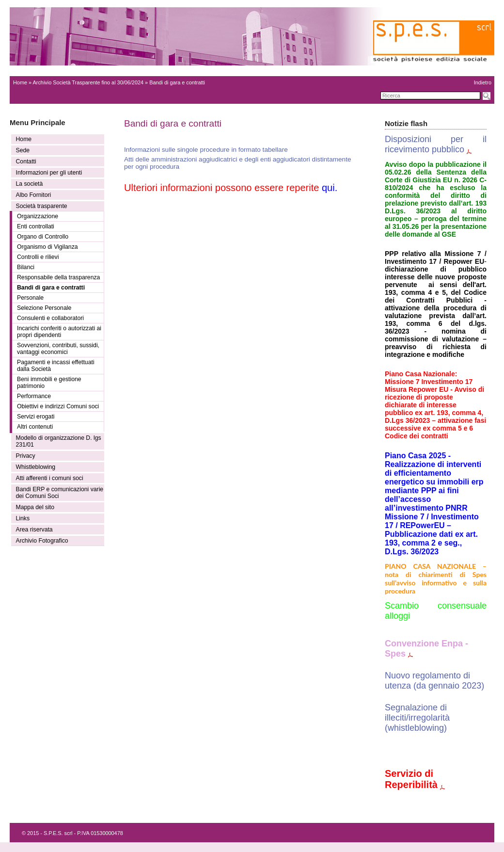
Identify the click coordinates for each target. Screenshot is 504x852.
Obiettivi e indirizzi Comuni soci (58, 406)
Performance (34, 396)
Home (20, 82)
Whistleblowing (36, 467)
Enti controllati (36, 226)
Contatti (26, 161)
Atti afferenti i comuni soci (50, 478)
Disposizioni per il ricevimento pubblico (436, 144)
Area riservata (34, 530)
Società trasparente (42, 206)
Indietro (483, 82)
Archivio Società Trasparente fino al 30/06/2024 (88, 82)
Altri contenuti (35, 427)
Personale (30, 298)
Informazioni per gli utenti (49, 173)
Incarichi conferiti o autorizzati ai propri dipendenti (59, 332)
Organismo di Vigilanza (47, 247)
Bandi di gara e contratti (51, 288)
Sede (23, 150)
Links (23, 518)
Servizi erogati (36, 417)
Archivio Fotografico (42, 541)
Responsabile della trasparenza (58, 277)
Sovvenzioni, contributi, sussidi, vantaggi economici (58, 349)
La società (30, 184)
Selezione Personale (44, 308)
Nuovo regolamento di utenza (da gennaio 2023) (434, 681)
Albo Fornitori (34, 195)
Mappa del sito (35, 507)
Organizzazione (38, 216)
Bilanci (26, 267)
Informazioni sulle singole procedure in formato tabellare (206, 150)
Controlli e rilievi (38, 257)
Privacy (26, 456)
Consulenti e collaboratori (50, 318)
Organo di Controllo (43, 237)
